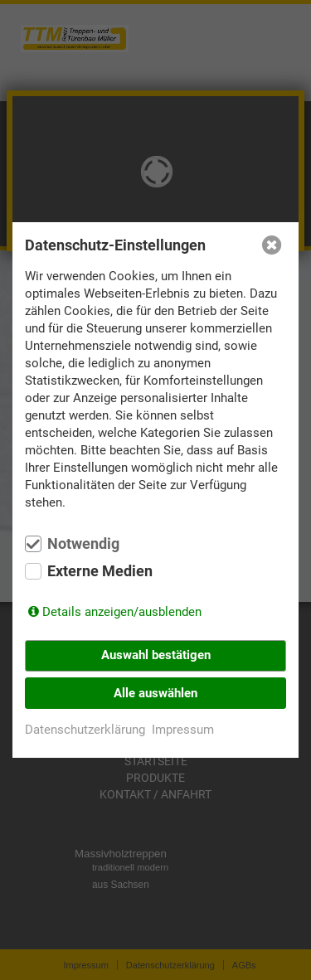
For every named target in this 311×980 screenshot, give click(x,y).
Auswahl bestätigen (156, 655)
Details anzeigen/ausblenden (122, 612)
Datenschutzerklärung (85, 730)
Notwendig (83, 544)
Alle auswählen (155, 693)
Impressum (183, 730)
